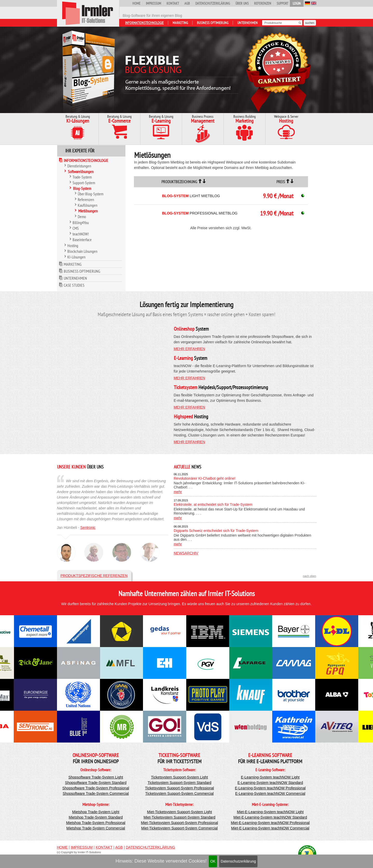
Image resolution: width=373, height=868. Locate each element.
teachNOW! (81, 234)
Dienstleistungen (79, 166)
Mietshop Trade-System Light (96, 812)
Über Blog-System (91, 194)
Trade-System (82, 177)
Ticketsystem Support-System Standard (180, 783)
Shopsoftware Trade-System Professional (96, 788)
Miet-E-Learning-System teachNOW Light (270, 812)
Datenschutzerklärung (238, 861)
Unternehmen (248, 23)
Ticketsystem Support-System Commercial (180, 793)
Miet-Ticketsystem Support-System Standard (179, 817)
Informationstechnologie (144, 23)
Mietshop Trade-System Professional (96, 823)
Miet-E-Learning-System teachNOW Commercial (270, 828)
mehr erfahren (189, 349)
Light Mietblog (191, 196)
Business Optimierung (213, 23)
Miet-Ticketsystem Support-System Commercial (179, 828)
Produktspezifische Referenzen (94, 576)
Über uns (242, 3)
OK (213, 861)
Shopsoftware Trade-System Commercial (96, 793)
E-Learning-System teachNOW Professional (270, 788)
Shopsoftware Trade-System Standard (96, 783)
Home (136, 3)
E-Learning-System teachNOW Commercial (270, 793)
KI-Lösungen (76, 257)
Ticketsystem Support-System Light (180, 777)
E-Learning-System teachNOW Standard (270, 783)
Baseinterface (82, 240)
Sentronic (88, 528)
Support (282, 3)
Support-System (84, 183)
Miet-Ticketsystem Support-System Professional (179, 823)
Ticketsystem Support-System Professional (180, 788)
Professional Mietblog (200, 213)
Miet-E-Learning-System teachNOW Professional (270, 823)
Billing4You (81, 222)
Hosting (73, 246)
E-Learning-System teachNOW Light (270, 777)
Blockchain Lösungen (82, 251)
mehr (178, 492)
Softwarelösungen (81, 172)
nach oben (309, 576)
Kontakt (173, 3)
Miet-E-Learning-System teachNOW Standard (270, 817)
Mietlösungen (88, 211)
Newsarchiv (186, 553)
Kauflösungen (88, 205)
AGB (187, 3)
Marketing (180, 23)
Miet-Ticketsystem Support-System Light (179, 812)
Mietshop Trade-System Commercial (96, 828)
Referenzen (263, 3)
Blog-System (82, 188)
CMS (76, 228)
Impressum (153, 3)
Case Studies (74, 285)
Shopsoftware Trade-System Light (96, 777)
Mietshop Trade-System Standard (96, 817)
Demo (82, 217)
